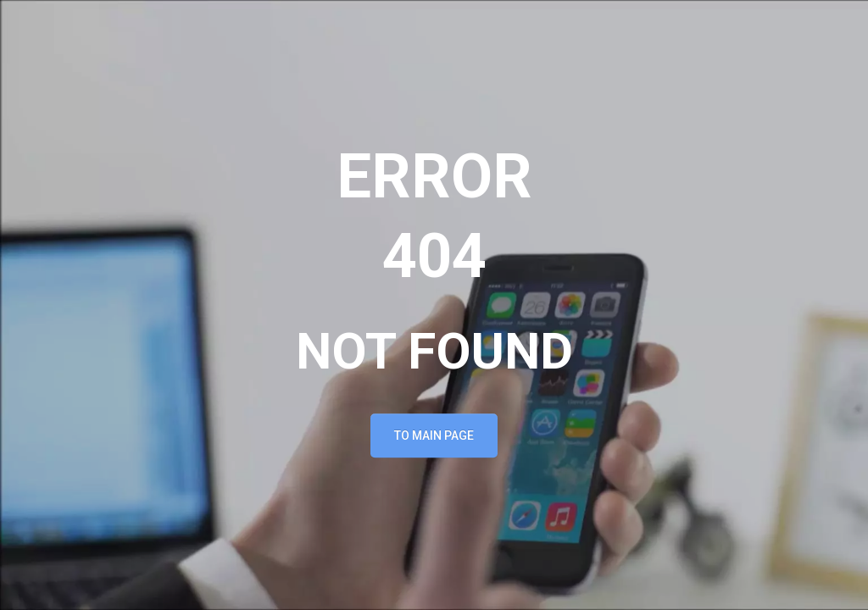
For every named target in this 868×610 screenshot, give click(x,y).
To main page (434, 436)
